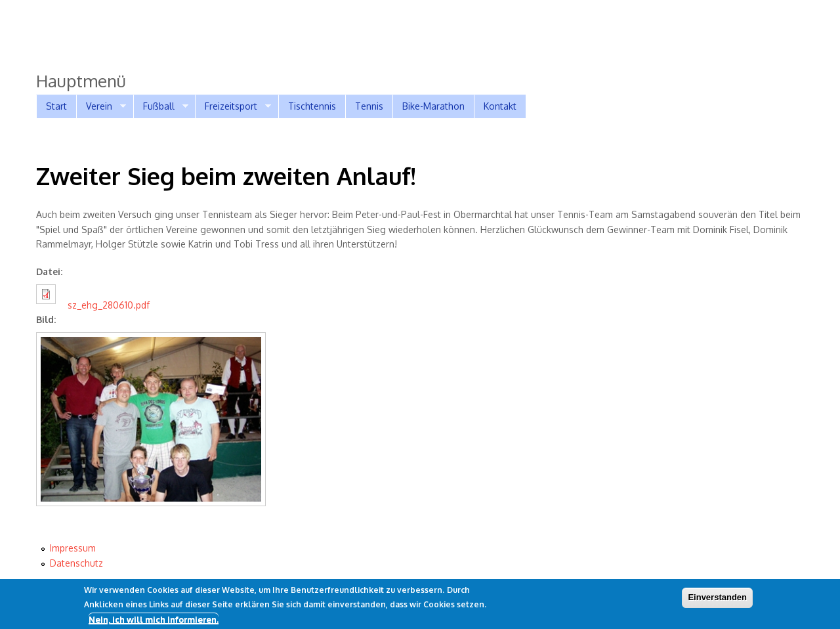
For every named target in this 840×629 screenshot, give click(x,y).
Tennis (369, 106)
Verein (101, 106)
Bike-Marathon (433, 106)
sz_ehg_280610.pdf (109, 305)
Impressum (73, 548)
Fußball (161, 106)
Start (56, 106)
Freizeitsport (233, 106)
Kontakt (500, 106)
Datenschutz (76, 563)
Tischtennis (312, 106)
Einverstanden (717, 600)
